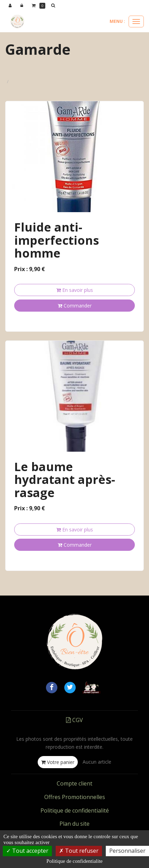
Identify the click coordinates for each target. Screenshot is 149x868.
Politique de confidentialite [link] (74, 861)
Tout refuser (79, 851)
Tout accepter (27, 851)
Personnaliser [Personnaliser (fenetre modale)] (127, 851)
